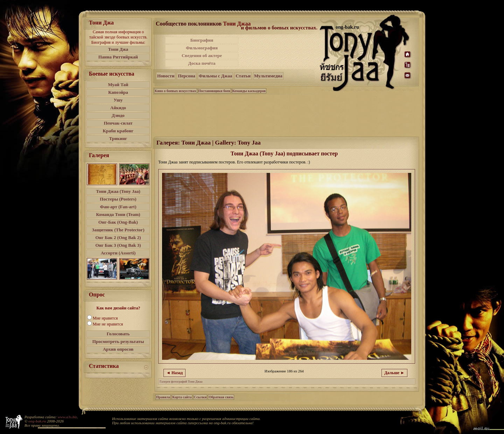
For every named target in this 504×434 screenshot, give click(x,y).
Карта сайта (182, 397)
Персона (186, 76)
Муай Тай (118, 85)
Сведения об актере (202, 55)
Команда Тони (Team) (118, 214)
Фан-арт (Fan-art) (118, 207)
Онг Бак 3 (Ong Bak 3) (118, 245)
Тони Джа (118, 49)
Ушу (118, 100)
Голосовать (118, 334)
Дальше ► (394, 373)
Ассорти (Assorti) (118, 253)
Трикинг (118, 138)
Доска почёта (202, 63)
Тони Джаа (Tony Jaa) (118, 191)
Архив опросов (118, 349)
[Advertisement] (280, 52)
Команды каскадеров (249, 91)
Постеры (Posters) (118, 199)
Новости (166, 76)
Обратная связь (221, 397)
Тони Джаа (237, 24)
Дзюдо (118, 115)
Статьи (243, 76)
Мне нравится (105, 318)
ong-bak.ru (37, 421)
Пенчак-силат (118, 123)
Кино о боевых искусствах (176, 91)
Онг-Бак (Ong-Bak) (118, 222)
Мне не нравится (108, 324)
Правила (163, 397)
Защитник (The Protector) (118, 230)
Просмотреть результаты (118, 341)
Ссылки (200, 397)
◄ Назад (174, 373)
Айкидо (118, 108)
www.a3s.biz (67, 417)
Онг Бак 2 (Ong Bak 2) (118, 237)
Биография (202, 40)
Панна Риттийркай (118, 57)
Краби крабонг (118, 131)
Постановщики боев (214, 91)
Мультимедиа (268, 76)
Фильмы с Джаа (215, 76)
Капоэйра (118, 92)
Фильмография (202, 48)
